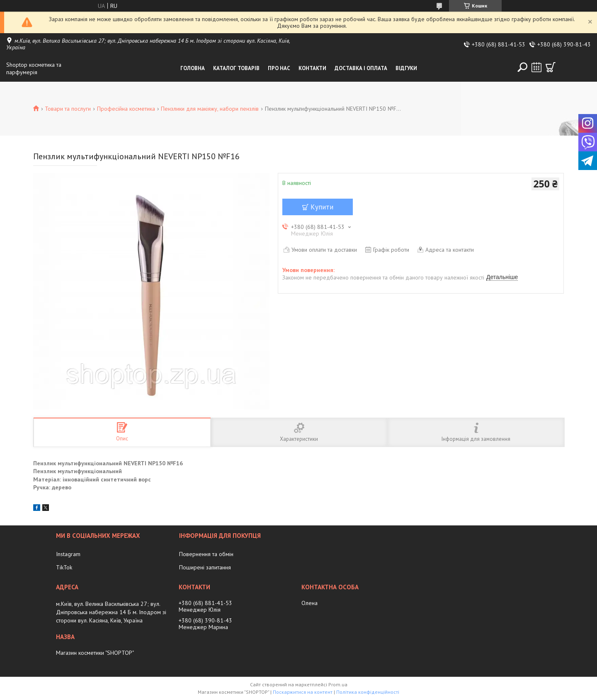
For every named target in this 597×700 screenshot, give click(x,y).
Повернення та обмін (206, 554)
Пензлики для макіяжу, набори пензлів (210, 109)
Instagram (68, 554)
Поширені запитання (205, 567)
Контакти (312, 68)
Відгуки (406, 68)
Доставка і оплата (361, 68)
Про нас (279, 68)
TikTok (64, 567)
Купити (322, 207)
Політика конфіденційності (368, 692)
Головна (193, 68)
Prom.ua (338, 684)
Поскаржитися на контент (303, 692)
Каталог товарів (236, 68)
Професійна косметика (126, 109)
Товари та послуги (68, 109)
